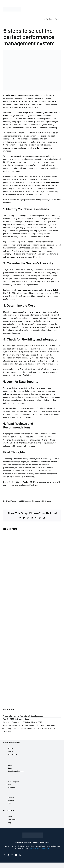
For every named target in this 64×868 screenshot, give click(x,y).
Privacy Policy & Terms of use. (40, 848)
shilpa (8, 501)
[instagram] (12, 855)
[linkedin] (20, 855)
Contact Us (12, 820)
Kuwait (10, 751)
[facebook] (4, 855)
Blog (9, 823)
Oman (10, 765)
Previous (49, 19)
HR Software (47, 501)
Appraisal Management (33, 501)
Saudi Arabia (12, 754)
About (10, 817)
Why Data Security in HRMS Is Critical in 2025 (23, 722)
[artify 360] (12, 8)
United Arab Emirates (16, 771)
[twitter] (8, 855)
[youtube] (16, 855)
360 (30, 482)
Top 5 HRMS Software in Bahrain (17, 719)
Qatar (10, 768)
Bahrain (11, 748)
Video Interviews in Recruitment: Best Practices (23, 716)
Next (57, 19)
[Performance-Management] (32, 70)
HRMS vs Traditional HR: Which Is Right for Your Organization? (30, 725)
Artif (25, 482)
